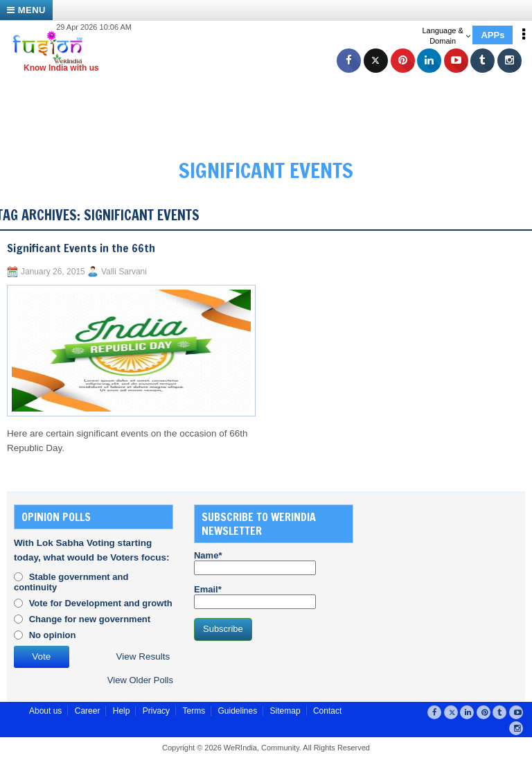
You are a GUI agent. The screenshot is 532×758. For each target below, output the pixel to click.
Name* (255, 563)
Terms (194, 711)
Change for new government (90, 619)
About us (45, 711)
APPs (493, 35)
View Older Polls (140, 680)
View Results (143, 656)
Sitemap (285, 711)
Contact (327, 711)
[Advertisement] (273, 104)
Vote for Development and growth (101, 603)
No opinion (53, 635)
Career (88, 711)
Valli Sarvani (124, 272)
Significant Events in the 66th (81, 248)
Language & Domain (446, 36)
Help (122, 711)
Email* (255, 597)
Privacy (156, 711)
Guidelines (237, 711)
